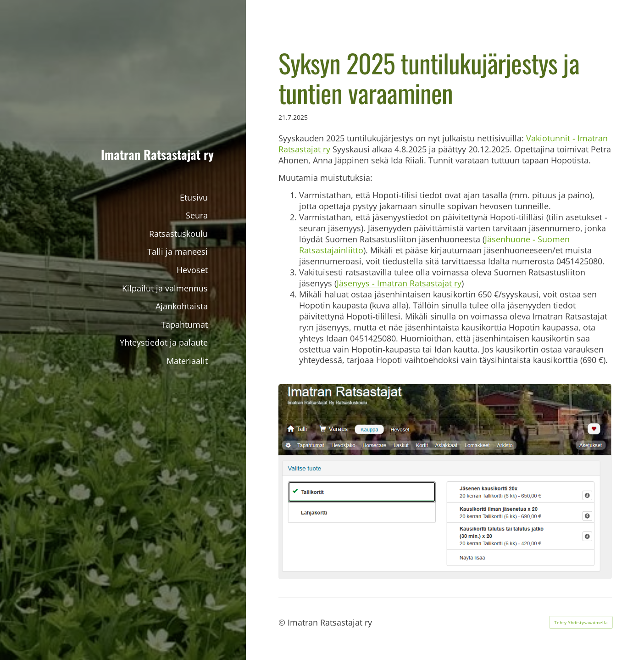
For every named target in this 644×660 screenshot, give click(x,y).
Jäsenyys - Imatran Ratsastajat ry (399, 283)
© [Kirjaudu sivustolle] (283, 622)
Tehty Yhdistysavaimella (581, 622)
